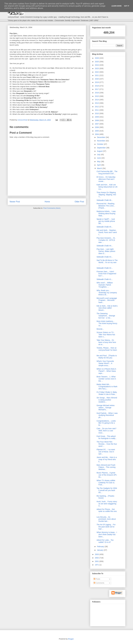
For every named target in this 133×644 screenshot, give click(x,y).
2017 (97, 89)
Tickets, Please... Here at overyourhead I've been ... (107, 350)
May (99, 162)
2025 (97, 62)
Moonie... (100, 329)
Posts (97, 579)
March (100, 168)
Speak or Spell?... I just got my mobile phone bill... (106, 221)
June (99, 158)
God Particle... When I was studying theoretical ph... (107, 415)
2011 (97, 110)
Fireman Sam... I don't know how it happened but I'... (106, 274)
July (99, 155)
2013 (97, 103)
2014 (97, 100)
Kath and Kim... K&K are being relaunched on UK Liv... (107, 187)
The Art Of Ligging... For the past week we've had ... (106, 527)
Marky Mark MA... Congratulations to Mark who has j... (107, 387)
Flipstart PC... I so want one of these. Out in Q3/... (106, 452)
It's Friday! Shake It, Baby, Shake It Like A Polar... (107, 393)
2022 (97, 72)
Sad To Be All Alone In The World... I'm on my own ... (107, 262)
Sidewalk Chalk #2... (105, 268)
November (101, 141)
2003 (97, 554)
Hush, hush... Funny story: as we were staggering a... (107, 504)
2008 (97, 120)
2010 (97, 113)
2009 (97, 117)
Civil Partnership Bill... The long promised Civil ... (107, 172)
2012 (97, 107)
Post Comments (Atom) (52, 208)
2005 (97, 131)
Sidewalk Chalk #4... (105, 246)
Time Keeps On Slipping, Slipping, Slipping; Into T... (106, 195)
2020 (97, 79)
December (101, 137)
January (100, 550)
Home (47, 202)
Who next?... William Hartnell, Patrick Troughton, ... (105, 285)
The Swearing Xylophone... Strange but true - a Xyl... (106, 316)
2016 (97, 93)
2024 (97, 65)
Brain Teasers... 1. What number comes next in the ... (106, 379)
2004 (97, 134)
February (101, 547)
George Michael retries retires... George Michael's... (106, 408)
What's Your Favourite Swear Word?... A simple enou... (105, 363)
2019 (97, 82)
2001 (97, 561)
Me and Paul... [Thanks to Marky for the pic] (107, 357)
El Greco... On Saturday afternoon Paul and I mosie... (106, 179)
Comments (99, 583)
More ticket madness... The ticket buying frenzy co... (107, 323)
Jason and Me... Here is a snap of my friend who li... (107, 459)
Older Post (79, 202)
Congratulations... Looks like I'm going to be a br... (106, 423)
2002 (97, 558)
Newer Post (15, 202)
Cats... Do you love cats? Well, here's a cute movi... (106, 431)
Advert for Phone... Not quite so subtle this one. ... (107, 511)
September (102, 148)
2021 (97, 75)
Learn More (117, 6)
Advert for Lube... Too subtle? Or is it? (105, 541)
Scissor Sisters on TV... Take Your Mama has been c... (106, 335)
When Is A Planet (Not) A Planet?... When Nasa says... (106, 371)
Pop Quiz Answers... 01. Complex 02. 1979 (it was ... (106, 240)
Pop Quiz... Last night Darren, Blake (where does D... (106, 251)
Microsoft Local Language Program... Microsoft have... (107, 300)
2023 (97, 68)
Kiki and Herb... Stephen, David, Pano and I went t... (107, 232)
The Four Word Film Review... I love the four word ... (107, 444)
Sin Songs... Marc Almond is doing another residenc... (107, 400)
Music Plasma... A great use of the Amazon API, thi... (107, 475)
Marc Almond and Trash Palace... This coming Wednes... (106, 467)
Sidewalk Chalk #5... (105, 227)
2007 (97, 124)
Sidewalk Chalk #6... (105, 200)
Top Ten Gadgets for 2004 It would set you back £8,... (107, 490)
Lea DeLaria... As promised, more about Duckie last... (106, 519)
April (99, 165)
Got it (127, 6)
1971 (97, 565)
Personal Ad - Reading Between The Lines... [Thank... (106, 206)
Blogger (71, 639)
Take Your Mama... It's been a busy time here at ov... (106, 342)
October (100, 144)
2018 (97, 86)
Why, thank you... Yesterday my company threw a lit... (107, 293)
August (100, 151)
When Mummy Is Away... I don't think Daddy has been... (107, 534)
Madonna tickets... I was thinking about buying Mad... (106, 213)
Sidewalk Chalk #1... (105, 279)
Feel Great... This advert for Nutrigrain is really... (107, 437)
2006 (97, 127)
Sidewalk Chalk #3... (105, 257)
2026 (97, 58)
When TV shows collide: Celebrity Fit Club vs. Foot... (106, 483)
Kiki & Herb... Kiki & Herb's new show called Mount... (107, 308)
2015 (97, 96)
